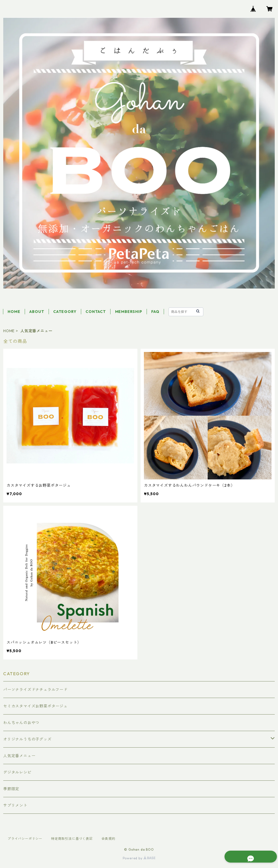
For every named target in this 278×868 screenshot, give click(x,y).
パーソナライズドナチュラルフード (35, 690)
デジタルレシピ (17, 772)
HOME (14, 312)
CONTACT (96, 312)
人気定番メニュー (19, 756)
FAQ (155, 312)
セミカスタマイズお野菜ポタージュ (35, 706)
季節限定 (11, 789)
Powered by (139, 858)
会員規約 (108, 839)
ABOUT (37, 312)
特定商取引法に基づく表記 (72, 839)
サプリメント (15, 805)
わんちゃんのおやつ (21, 723)
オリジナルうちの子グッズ (27, 739)
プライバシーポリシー (25, 839)
